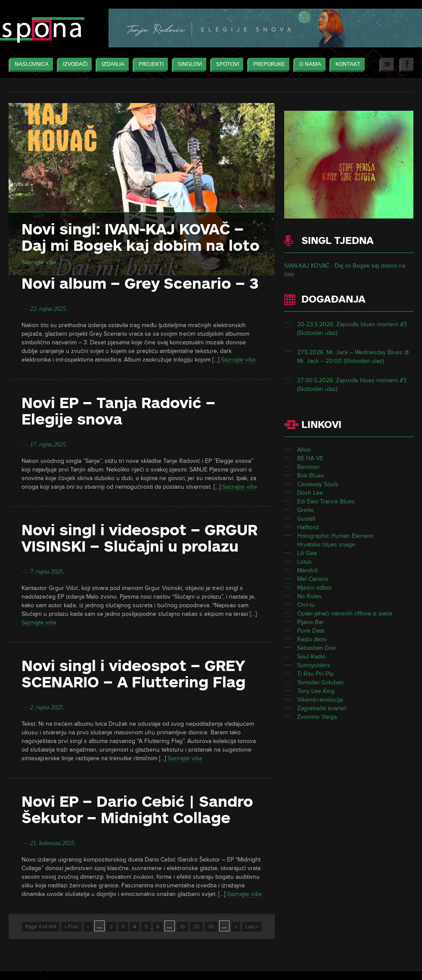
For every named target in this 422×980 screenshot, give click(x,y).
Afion (304, 450)
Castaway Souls (318, 484)
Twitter (386, 65)
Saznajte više (39, 262)
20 (196, 927)
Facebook (406, 65)
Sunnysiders (314, 665)
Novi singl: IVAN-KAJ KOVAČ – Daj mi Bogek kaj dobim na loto (141, 237)
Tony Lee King (316, 691)
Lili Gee (307, 553)
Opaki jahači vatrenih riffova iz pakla (345, 613)
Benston (308, 467)
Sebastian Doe (316, 648)
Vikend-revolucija (320, 700)
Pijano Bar (310, 622)
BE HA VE (310, 458)
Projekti (149, 65)
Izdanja (111, 65)
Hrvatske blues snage (326, 545)
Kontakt (346, 65)
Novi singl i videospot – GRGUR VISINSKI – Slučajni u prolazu (140, 538)
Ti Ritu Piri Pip (315, 674)
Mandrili (307, 570)
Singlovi (188, 65)
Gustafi (306, 519)
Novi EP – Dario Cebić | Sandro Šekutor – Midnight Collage (137, 810)
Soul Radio (311, 657)
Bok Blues (311, 476)
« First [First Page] (71, 927)
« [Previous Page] (88, 927)
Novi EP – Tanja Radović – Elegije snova (118, 411)
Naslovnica (29, 65)
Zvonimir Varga (317, 717)
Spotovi (225, 65)
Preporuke (267, 65)
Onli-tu (306, 605)
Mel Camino (313, 579)
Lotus (304, 562)
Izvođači (73, 65)
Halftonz (308, 527)
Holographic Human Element (335, 536)
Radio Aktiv (312, 639)
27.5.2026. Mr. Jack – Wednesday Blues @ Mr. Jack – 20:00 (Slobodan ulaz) (353, 357)
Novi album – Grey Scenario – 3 (140, 284)
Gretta (305, 510)
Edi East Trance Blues (326, 501)
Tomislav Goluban (320, 682)
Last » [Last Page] (252, 927)
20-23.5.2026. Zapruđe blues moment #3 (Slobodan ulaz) (352, 329)
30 (211, 927)
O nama (308, 65)
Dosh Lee (310, 493)
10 (182, 927)
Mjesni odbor (315, 588)
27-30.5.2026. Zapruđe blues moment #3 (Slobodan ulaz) (352, 385)
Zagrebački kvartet (322, 708)
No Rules (309, 596)
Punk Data (311, 631)
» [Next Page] (236, 927)
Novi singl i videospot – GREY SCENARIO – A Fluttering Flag (133, 674)
